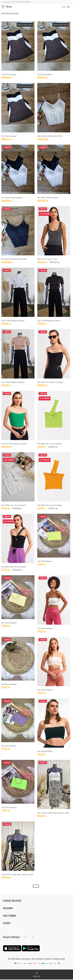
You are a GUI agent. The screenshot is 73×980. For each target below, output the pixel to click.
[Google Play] (31, 948)
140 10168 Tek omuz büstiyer (50, 444)
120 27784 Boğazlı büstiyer (13, 321)
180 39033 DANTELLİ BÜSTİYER (50, 136)
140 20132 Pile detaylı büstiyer (50, 382)
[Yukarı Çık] (36, 974)
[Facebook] (27, 937)
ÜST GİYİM (17, 2)
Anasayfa (6, 2)
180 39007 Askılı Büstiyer (12, 198)
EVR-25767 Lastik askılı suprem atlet (53, 813)
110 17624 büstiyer (9, 74)
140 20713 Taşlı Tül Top (47, 259)
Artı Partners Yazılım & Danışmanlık (48, 959)
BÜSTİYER (27, 2)
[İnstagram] (32, 937)
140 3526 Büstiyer (45, 561)
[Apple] (12, 948)
